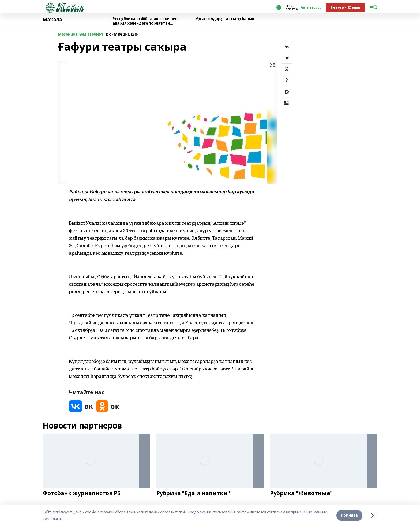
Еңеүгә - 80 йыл (345, 7)
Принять (349, 515)
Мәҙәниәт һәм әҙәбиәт (81, 34)
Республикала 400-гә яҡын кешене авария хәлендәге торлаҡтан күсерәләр (146, 21)
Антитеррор (311, 7)
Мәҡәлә (52, 20)
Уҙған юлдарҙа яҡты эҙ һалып (225, 19)
